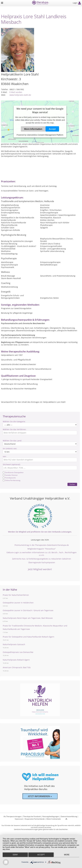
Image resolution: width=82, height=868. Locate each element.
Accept (52, 129)
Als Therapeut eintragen (12, 816)
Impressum (19, 819)
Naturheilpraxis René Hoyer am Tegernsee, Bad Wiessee (28, 618)
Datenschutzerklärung (69, 816)
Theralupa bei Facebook (32, 816)
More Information (33, 129)
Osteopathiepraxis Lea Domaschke (18, 652)
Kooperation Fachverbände (35, 819)
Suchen (72, 484)
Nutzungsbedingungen (51, 816)
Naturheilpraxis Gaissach (14, 644)
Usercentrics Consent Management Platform (45, 135)
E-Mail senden (16, 92)
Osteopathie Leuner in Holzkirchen (18, 603)
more (67, 855)
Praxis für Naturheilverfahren (16, 595)
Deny (15, 855)
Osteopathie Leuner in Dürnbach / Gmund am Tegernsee (28, 610)
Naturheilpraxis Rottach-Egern (16, 660)
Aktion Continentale (54, 819)
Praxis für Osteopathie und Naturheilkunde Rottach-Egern (29, 637)
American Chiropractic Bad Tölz (17, 667)
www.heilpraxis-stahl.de (20, 95)
